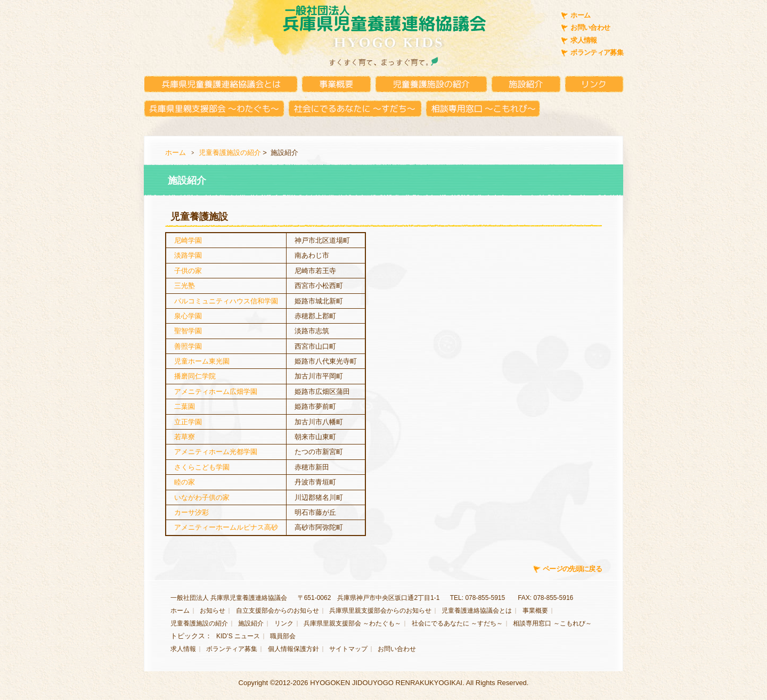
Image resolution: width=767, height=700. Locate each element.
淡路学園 (188, 255)
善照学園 (188, 346)
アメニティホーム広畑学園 (216, 392)
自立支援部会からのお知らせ (278, 611)
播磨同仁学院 (195, 376)
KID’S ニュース (238, 636)
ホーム (580, 15)
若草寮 (185, 437)
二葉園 (185, 406)
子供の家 (188, 271)
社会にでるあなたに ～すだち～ (457, 623)
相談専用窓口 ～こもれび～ (552, 623)
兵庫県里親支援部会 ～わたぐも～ (352, 623)
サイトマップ (348, 649)
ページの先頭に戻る (572, 569)
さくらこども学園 (202, 467)
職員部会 (283, 636)
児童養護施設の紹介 (230, 153)
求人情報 (584, 40)
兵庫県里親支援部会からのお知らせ (380, 611)
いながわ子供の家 (202, 497)
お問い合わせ (590, 27)
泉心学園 (188, 316)
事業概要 (535, 611)
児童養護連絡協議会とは (477, 611)
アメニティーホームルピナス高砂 (226, 527)
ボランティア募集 (597, 52)
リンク (284, 623)
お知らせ (213, 611)
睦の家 (185, 482)
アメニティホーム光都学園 (216, 452)
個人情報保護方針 (293, 649)
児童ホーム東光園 (202, 361)
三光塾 (185, 286)
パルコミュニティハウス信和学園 (226, 301)
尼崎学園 (188, 240)
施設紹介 (251, 623)
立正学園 (188, 422)
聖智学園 (188, 331)
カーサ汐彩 (191, 512)
